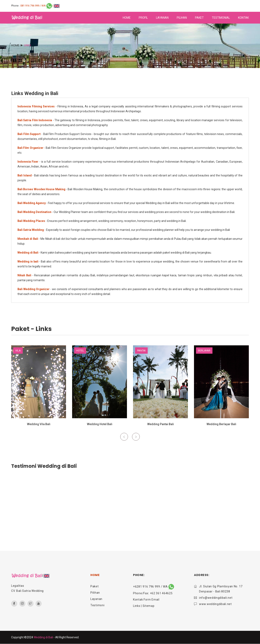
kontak (243, 18)
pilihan (182, 18)
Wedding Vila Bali (39, 424)
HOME (95, 575)
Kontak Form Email (146, 600)
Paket (95, 586)
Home (15, 45)
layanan (162, 18)
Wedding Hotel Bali (100, 424)
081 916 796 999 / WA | (37, 6)
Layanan (96, 599)
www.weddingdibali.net (215, 604)
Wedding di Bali (43, 638)
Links (137, 606)
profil (143, 18)
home (127, 18)
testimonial (221, 18)
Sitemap (149, 606)
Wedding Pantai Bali (161, 424)
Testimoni (97, 605)
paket (199, 18)
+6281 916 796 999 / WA (154, 587)
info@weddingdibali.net (216, 598)
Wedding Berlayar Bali (221, 424)
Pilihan (95, 593)
